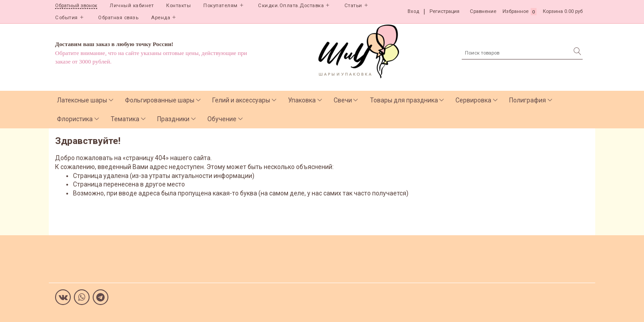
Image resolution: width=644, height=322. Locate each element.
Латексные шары (82, 100)
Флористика (75, 119)
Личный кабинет (132, 6)
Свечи (343, 100)
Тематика (125, 119)
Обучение (222, 119)
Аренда (161, 18)
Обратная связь (118, 18)
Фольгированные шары (160, 100)
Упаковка (302, 100)
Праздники (173, 119)
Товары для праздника (404, 100)
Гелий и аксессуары (241, 100)
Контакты (178, 6)
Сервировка (473, 100)
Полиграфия (528, 100)
